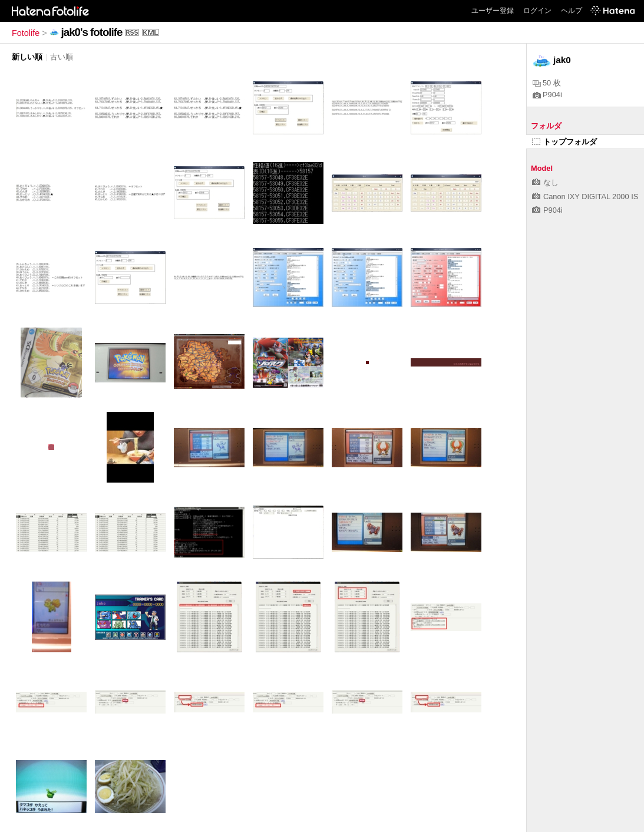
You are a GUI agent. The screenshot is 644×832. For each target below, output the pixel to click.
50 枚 (547, 83)
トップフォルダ (564, 142)
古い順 (62, 57)
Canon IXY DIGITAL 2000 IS (585, 197)
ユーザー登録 (493, 11)
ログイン (537, 11)
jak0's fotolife (92, 32)
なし (545, 182)
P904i (547, 95)
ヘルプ (572, 11)
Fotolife (26, 33)
